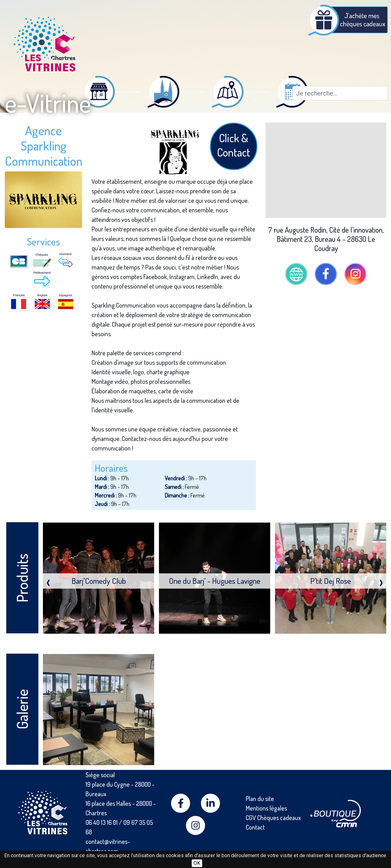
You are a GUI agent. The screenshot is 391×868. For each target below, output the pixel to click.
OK (197, 863)
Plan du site (260, 798)
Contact (255, 827)
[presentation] (48, 581)
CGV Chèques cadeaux (273, 818)
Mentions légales (266, 808)
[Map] (326, 170)
